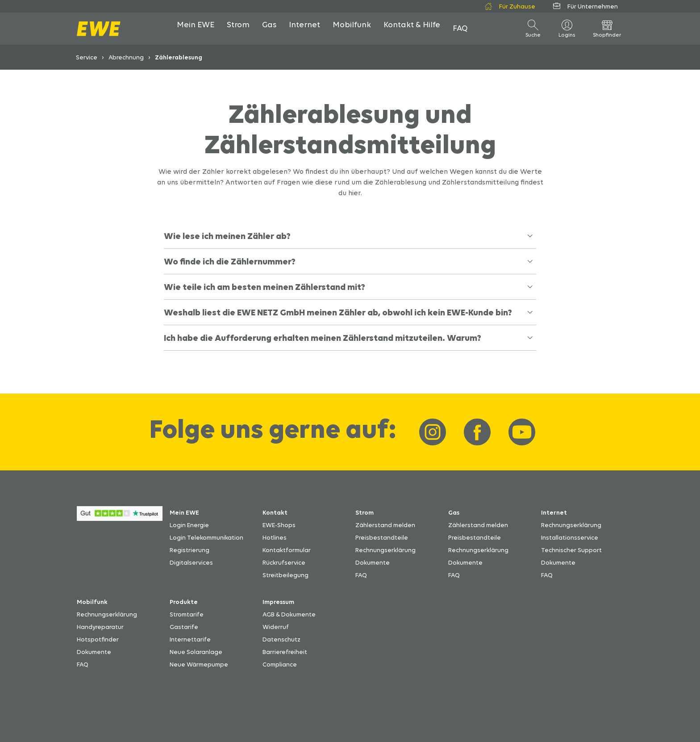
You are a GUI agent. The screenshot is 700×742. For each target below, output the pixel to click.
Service (87, 57)
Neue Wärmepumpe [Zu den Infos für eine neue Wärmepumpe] (199, 664)
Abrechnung (126, 57)
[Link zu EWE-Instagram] (433, 432)
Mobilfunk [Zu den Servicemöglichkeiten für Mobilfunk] (92, 602)
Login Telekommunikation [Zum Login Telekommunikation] (206, 537)
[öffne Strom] (238, 29)
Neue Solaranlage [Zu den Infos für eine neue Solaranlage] (196, 652)
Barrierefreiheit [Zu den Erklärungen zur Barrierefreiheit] (285, 652)
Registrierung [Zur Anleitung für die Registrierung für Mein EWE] (190, 550)
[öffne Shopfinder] (607, 29)
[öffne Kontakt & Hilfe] (412, 29)
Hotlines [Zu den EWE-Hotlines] (275, 537)
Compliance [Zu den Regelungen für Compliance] (280, 664)
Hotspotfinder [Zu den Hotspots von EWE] (98, 639)
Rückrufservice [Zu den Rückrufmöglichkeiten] (284, 562)
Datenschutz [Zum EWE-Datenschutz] (281, 639)
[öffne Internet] (304, 29)
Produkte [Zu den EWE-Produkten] (184, 602)
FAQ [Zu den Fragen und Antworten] (361, 575)
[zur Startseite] (99, 29)
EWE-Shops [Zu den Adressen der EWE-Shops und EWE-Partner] (279, 525)
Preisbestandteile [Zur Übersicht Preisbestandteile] (382, 537)
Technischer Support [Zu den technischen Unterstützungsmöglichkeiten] (571, 550)
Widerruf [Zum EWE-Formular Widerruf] (276, 627)
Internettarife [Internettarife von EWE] (190, 639)
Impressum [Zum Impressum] (278, 602)
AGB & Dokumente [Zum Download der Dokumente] (289, 614)
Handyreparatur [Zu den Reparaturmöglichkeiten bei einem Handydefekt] (100, 627)
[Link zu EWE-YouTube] (522, 432)
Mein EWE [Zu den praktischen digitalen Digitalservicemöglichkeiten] (184, 512)
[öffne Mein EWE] (196, 29)
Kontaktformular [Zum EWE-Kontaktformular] (287, 550)
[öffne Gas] (269, 29)
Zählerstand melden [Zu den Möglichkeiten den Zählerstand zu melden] (385, 525)
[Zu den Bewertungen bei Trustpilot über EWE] (120, 518)
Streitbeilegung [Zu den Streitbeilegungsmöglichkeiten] (285, 575)
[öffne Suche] (533, 29)
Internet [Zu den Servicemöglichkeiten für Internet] (554, 512)
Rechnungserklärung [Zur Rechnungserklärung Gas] (478, 550)
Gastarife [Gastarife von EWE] (184, 627)
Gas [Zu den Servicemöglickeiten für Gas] (454, 512)
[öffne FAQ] (460, 29)
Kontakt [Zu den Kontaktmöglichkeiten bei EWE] (275, 512)
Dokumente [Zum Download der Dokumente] (373, 562)
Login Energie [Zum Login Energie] (189, 525)
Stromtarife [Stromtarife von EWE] (187, 614)
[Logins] (567, 29)
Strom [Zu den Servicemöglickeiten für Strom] (365, 512)
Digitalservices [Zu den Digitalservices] (191, 562)
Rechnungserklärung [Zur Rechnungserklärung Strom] (385, 550)
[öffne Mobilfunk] (352, 29)
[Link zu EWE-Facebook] (477, 432)
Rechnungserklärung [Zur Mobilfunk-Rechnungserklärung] (107, 614)
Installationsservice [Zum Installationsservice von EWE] (570, 537)
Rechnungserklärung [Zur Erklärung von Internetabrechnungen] (571, 525)
